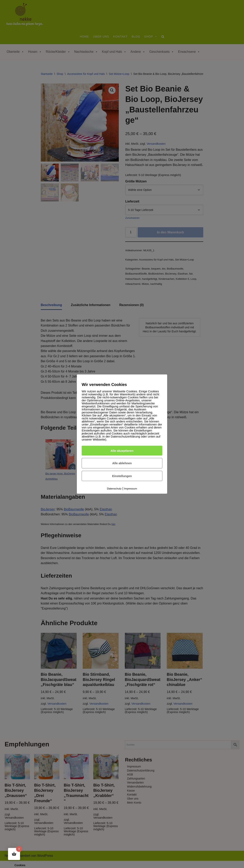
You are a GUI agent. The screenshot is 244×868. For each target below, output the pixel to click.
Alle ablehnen (122, 463)
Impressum (131, 489)
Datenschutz (114, 489)
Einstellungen (122, 476)
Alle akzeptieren (122, 450)
